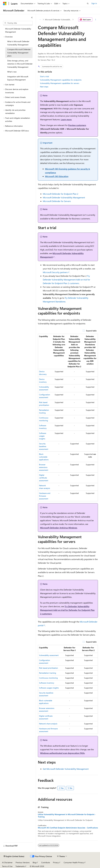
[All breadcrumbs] (40, 20)
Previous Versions (23, 862)
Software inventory (47, 683)
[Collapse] (32, 18)
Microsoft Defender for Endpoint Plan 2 (61, 194)
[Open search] (88, 4)
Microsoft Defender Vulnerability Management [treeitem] (18, 30)
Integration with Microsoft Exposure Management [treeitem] (18, 78)
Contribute (46, 862)
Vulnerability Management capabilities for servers (60, 83)
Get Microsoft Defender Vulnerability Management (66, 769)
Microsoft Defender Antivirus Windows (59, 528)
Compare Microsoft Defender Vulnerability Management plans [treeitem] (19, 53)
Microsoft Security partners (55, 272)
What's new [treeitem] (12, 72)
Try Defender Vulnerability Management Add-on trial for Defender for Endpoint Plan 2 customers (66, 280)
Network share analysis (48, 724)
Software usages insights (43, 436)
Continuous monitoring (48, 678)
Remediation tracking (48, 673)
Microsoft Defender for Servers (57, 201)
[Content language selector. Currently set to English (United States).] (14, 856)
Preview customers (77, 125)
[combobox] (18, 23)
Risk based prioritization (49, 668)
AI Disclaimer (7, 862)
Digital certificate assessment (44, 478)
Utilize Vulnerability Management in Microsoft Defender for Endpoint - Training (67, 816)
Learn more (66, 119)
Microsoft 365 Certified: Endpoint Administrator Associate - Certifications (68, 828)
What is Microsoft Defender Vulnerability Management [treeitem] (18, 43)
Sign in (94, 3)
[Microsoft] (5, 4)
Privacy (56, 862)
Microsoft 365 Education (57, 176)
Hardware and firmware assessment (45, 496)
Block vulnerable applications (44, 457)
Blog (34, 862)
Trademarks (20, 866)
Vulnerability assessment (49, 655)
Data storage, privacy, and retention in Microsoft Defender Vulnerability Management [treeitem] (20, 64)
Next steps (44, 87)
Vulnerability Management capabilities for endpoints (61, 80)
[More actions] (96, 20)
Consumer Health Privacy (74, 862)
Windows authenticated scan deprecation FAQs (62, 753)
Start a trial (44, 76)
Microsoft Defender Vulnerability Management (58, 20)
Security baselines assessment (44, 446)
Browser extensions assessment (44, 467)
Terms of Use (7, 866)
